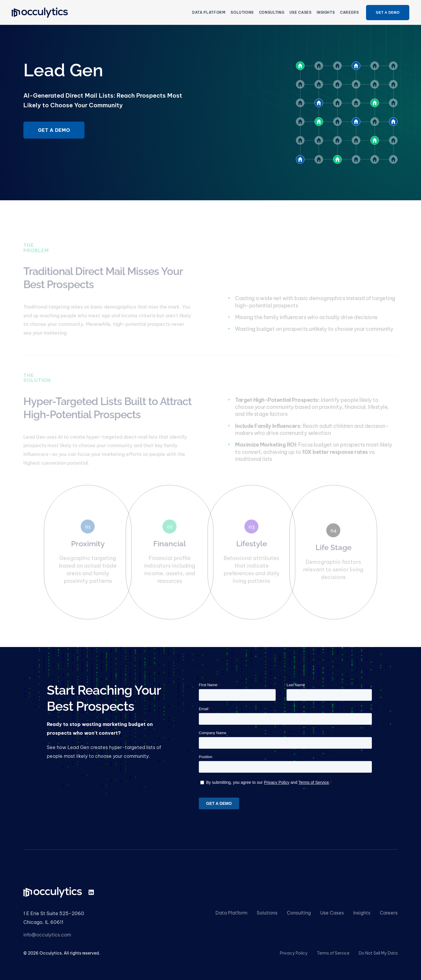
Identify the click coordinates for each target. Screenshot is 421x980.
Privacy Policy (294, 953)
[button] (242, 13)
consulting (272, 12)
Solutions (267, 913)
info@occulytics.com (47, 935)
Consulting (299, 913)
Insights (362, 913)
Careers (350, 12)
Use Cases (332, 913)
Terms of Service (333, 953)
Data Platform (209, 12)
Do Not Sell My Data (378, 953)
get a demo (388, 13)
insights (326, 12)
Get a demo (54, 130)
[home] (40, 12)
